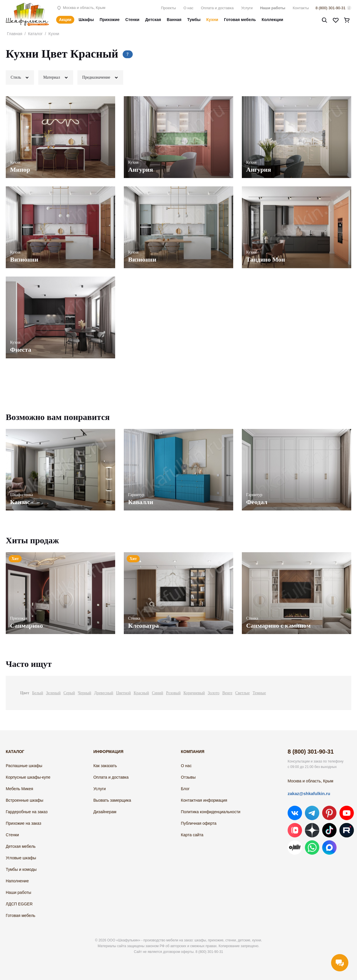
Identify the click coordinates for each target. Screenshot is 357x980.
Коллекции (273, 20)
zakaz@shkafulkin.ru (309, 793)
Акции (65, 20)
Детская (153, 20)
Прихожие (110, 20)
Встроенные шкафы (24, 800)
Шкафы (86, 20)
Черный (84, 693)
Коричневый (194, 693)
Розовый (173, 693)
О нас (188, 8)
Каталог (35, 34)
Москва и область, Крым (81, 8)
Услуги (247, 8)
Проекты (168, 8)
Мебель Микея (19, 789)
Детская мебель (21, 846)
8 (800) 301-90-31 (331, 8)
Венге (227, 693)
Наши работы (273, 8)
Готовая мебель (240, 20)
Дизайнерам (105, 812)
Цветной (123, 693)
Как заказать (105, 766)
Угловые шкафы (21, 858)
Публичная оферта (199, 823)
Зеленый (53, 693)
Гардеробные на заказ (27, 812)
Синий (157, 693)
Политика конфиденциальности (211, 812)
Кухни (212, 20)
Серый (69, 693)
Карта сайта (192, 835)
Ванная (174, 20)
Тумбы (194, 20)
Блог (185, 789)
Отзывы (188, 777)
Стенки (132, 20)
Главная (15, 34)
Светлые (242, 693)
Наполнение (17, 881)
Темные (259, 693)
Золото (214, 693)
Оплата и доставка (217, 8)
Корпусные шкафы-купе (28, 777)
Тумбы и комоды (21, 869)
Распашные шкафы (24, 766)
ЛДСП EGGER (19, 904)
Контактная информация (204, 800)
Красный (141, 693)
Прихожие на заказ (23, 823)
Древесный (104, 693)
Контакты (301, 8)
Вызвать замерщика (112, 800)
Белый (38, 693)
